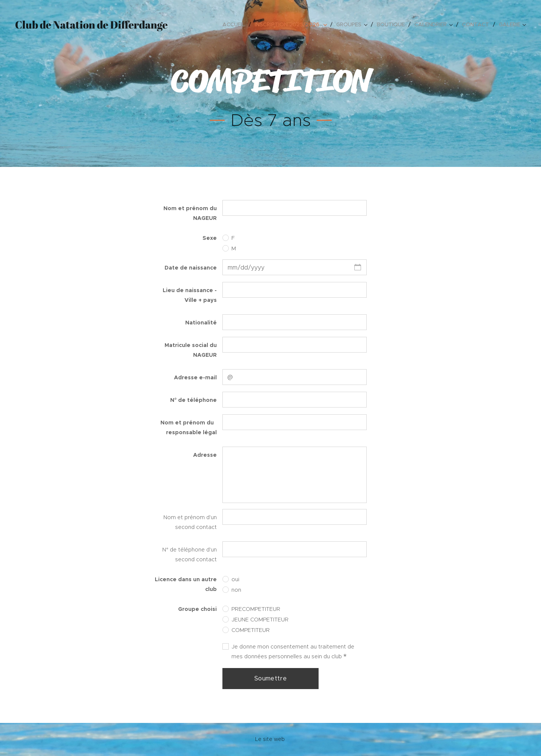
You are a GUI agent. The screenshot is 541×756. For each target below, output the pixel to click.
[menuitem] (236, 24)
